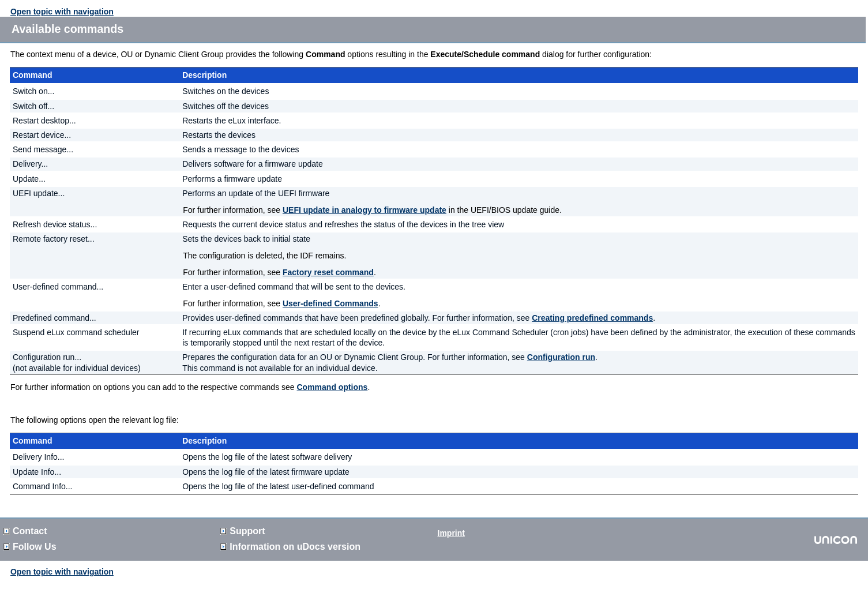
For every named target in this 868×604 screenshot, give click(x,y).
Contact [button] (25, 531)
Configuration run (561, 357)
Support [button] (243, 531)
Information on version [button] (290, 547)
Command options (332, 387)
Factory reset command (328, 272)
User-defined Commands (330, 303)
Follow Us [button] (30, 547)
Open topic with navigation (62, 12)
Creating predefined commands (592, 318)
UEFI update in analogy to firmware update (365, 210)
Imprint (451, 533)
